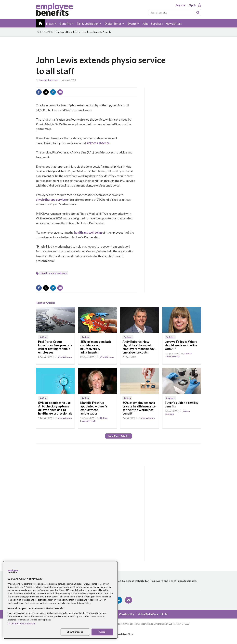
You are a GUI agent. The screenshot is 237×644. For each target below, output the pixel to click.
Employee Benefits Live (68, 32)
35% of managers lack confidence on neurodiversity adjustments (96, 347)
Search (198, 13)
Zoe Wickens (65, 357)
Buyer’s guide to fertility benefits (182, 404)
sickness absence (98, 143)
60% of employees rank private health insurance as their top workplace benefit (139, 408)
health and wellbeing (88, 232)
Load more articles (119, 436)
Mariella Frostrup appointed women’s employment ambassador (94, 408)
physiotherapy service (51, 200)
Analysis (170, 398)
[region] (60, 600)
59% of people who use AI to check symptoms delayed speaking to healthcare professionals (55, 408)
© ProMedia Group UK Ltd (153, 614)
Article (43, 337)
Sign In (192, 5)
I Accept (102, 632)
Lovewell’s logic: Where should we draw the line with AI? (181, 345)
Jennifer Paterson (48, 80)
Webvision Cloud (126, 634)
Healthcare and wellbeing (54, 273)
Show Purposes (75, 632)
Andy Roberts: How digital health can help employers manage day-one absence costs (139, 347)
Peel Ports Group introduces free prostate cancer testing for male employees (55, 347)
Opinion (128, 337)
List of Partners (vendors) (21, 623)
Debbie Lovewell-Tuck (178, 355)
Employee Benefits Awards (97, 32)
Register (180, 5)
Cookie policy (127, 614)
